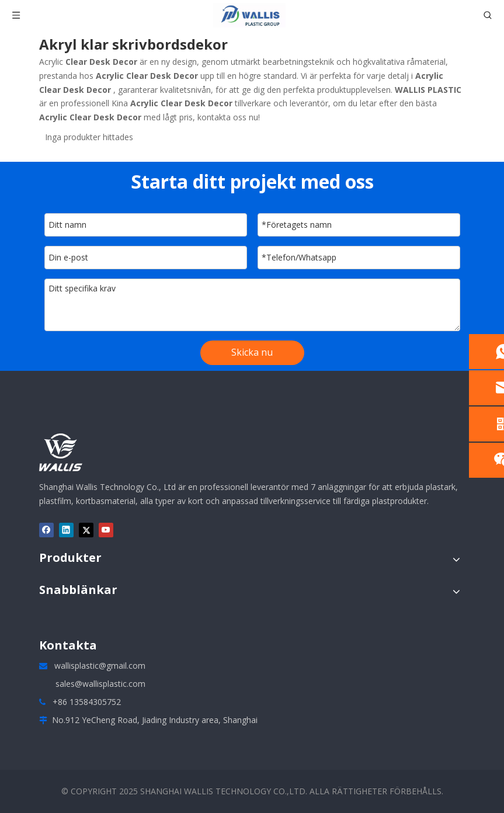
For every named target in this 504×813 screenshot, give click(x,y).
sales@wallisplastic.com (100, 684)
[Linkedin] (66, 530)
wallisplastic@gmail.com (100, 666)
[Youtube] (106, 530)
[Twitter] (86, 530)
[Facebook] (46, 530)
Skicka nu (252, 352)
